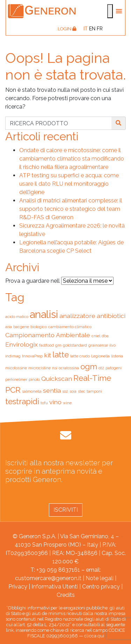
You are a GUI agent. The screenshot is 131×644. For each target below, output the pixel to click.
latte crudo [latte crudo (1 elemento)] (80, 356)
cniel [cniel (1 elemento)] (96, 336)
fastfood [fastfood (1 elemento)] (46, 345)
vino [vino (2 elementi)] (55, 402)
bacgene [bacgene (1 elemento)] (21, 327)
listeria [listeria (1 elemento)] (117, 356)
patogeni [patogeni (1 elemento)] (114, 368)
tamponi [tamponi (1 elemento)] (94, 391)
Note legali (100, 578)
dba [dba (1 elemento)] (105, 336)
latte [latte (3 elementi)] (61, 355)
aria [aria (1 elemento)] (9, 327)
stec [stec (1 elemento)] (82, 391)
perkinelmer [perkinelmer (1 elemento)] (16, 379)
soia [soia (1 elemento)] (73, 391)
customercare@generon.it (48, 578)
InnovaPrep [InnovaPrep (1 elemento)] (32, 356)
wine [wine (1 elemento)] (67, 403)
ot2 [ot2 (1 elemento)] (101, 368)
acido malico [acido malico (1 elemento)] (17, 317)
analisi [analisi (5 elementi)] (44, 314)
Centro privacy (101, 587)
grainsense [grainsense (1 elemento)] (98, 345)
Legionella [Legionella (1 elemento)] (100, 356)
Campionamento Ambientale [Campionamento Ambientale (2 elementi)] (48, 335)
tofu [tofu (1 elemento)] (44, 403)
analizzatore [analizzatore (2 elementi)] (77, 316)
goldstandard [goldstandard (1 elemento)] (75, 345)
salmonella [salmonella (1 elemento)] (32, 391)
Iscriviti (66, 510)
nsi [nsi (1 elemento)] (55, 368)
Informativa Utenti (55, 587)
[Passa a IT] (86, 28)
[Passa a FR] (100, 28)
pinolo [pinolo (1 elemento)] (34, 379)
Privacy (18, 587)
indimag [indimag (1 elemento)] (13, 356)
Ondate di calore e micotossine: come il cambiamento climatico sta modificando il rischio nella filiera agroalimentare (72, 159)
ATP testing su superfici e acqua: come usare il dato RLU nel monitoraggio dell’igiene (69, 184)
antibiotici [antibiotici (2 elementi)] (111, 316)
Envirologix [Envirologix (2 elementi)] (21, 344)
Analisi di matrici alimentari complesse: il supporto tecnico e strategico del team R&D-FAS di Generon (71, 209)
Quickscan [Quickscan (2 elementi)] (57, 379)
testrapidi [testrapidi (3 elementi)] (22, 401)
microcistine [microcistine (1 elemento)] (39, 368)
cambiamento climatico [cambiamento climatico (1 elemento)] (70, 327)
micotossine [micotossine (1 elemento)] (16, 368)
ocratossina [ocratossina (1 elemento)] (69, 368)
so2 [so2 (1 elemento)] (65, 391)
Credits (66, 595)
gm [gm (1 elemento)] (58, 345)
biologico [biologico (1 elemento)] (39, 327)
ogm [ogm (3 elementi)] (89, 367)
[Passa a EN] (92, 28)
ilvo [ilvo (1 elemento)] (112, 345)
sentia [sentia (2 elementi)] (52, 390)
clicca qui (94, 636)
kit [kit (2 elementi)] (48, 355)
